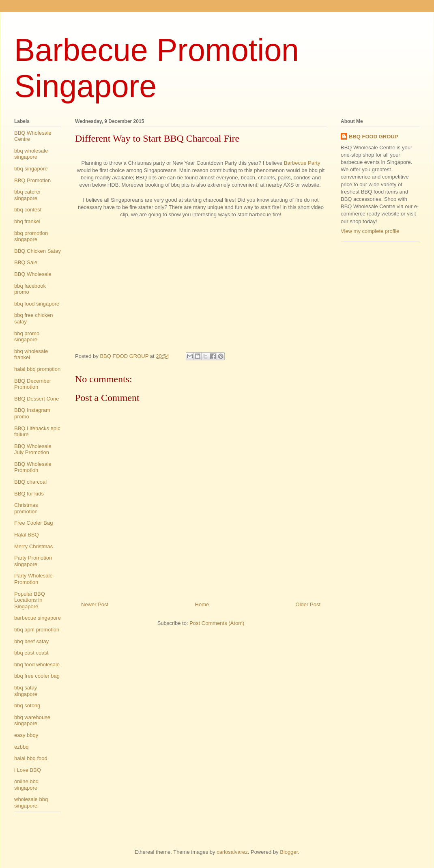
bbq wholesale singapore (31, 154)
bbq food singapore (37, 304)
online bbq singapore (26, 785)
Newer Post (95, 604)
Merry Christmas (33, 546)
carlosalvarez (232, 852)
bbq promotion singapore (31, 236)
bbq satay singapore (26, 691)
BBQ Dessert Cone (37, 399)
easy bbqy (26, 735)
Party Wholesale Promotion (33, 579)
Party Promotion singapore (33, 561)
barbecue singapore (38, 618)
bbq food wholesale (37, 664)
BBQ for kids (29, 494)
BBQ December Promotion (33, 384)
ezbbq (21, 747)
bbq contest (28, 210)
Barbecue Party (302, 163)
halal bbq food (31, 758)
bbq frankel (27, 221)
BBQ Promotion (32, 180)
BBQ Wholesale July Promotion (33, 449)
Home (202, 604)
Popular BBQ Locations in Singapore (30, 600)
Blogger (289, 852)
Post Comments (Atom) (217, 623)
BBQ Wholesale (33, 274)
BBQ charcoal (30, 482)
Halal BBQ (27, 535)
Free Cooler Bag (33, 523)
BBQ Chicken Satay (38, 251)
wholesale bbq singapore (31, 802)
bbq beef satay (31, 641)
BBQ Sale (26, 262)
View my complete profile (370, 231)
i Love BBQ (28, 770)
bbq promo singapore (27, 337)
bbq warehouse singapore (32, 720)
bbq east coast (31, 653)
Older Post (308, 604)
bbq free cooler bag (37, 676)
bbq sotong (27, 705)
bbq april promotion (37, 630)
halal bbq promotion (37, 369)
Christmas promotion (26, 508)
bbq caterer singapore (28, 195)
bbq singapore (31, 169)
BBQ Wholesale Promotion (33, 467)
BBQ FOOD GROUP (373, 137)
